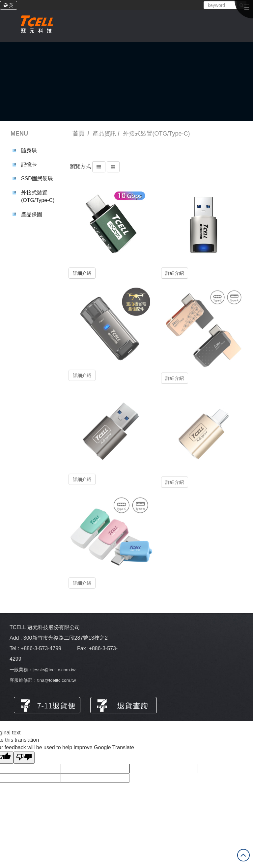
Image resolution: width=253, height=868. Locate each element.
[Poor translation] (24, 758)
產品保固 (32, 214)
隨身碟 (29, 151)
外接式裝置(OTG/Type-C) (38, 196)
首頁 (78, 134)
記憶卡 (29, 165)
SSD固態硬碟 (37, 179)
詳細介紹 (82, 273)
